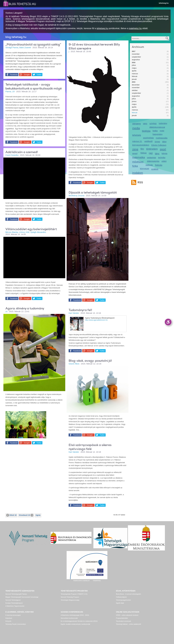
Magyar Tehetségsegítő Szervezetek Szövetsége (22, 597)
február (135, 76)
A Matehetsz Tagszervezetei (15, 606)
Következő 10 (26, 515)
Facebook (13, 75)
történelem (152, 149)
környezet (145, 169)
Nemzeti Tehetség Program (70, 597)
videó (164, 161)
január (134, 79)
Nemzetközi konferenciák (69, 618)
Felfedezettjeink (121, 597)
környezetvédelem (141, 145)
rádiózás (149, 165)
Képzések (9, 618)
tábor (164, 142)
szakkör (155, 169)
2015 (134, 82)
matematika (139, 157)
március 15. (137, 141)
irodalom (138, 173)
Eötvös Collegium (159, 145)
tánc (157, 154)
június (134, 101)
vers (145, 124)
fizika (135, 166)
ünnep (157, 142)
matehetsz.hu (135, 28)
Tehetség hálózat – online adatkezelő (128, 624)
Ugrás (38, 515)
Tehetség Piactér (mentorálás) (16, 624)
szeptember (136, 57)
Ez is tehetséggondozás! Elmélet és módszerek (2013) (79, 621)
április (134, 71)
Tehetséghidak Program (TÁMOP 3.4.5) (74, 594)
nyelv (162, 131)
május (134, 68)
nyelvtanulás (162, 138)
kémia (165, 153)
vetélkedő (148, 141)
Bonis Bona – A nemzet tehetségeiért (128, 594)
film (142, 149)
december (136, 85)
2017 (134, 51)
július (134, 65)
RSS (140, 182)
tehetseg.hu (164, 3)
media (136, 128)
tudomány (163, 123)
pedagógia (152, 158)
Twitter (38, 75)
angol (135, 153)
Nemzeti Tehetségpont (13, 600)
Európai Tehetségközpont (14, 603)
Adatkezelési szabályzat (81, 581)
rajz (151, 153)
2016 (134, 63)
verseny (137, 124)
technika (162, 158)
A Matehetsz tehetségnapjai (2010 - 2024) (75, 615)
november (136, 54)
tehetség (137, 135)
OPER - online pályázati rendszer (127, 615)
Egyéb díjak (120, 603)
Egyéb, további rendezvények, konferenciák (75, 624)
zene (135, 149)
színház (153, 123)
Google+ (27, 75)
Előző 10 (11, 515)
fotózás (159, 165)
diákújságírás (153, 161)
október (135, 90)
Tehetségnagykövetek (123, 600)
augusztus (136, 60)
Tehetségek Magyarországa (70, 600)
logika (155, 131)
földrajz (143, 153)
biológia (146, 131)
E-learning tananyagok (13, 615)
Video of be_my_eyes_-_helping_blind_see (34, 178)
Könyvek (8, 621)
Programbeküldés (122, 618)
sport (163, 149)
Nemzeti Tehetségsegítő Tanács (16, 594)
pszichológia (148, 138)
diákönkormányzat (157, 127)
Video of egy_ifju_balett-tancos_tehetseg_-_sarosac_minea (34, 257)
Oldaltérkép (97, 581)
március (135, 74)
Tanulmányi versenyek (123, 621)
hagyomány (157, 134)
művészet (138, 162)
